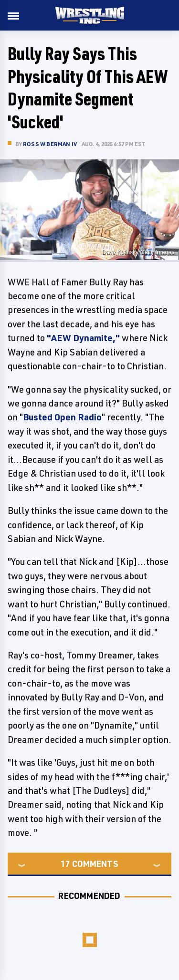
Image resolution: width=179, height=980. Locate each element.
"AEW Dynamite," (83, 338)
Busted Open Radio (62, 417)
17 (65, 864)
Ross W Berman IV (50, 144)
